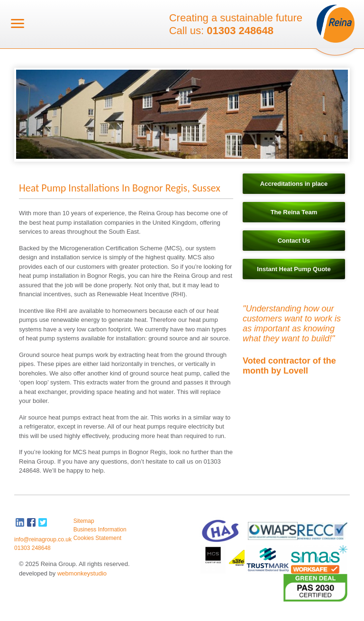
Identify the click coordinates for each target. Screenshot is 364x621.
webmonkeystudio (82, 573)
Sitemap (84, 521)
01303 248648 (240, 31)
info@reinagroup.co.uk (43, 539)
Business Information (100, 530)
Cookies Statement (97, 538)
